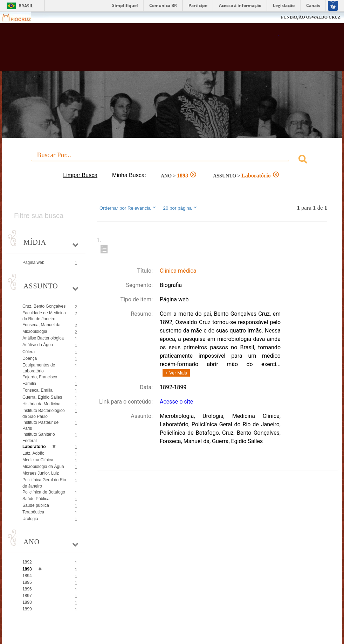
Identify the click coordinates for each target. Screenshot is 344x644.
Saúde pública (36, 505)
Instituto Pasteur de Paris (40, 425)
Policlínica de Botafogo (44, 492)
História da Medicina (42, 404)
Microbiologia (35, 331)
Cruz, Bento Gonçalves (44, 306)
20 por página (181, 208)
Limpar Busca (80, 175)
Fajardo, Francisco (40, 377)
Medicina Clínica (38, 460)
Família (29, 384)
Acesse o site (176, 402)
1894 (27, 576)
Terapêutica (33, 512)
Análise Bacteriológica (43, 338)
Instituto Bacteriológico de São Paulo (44, 414)
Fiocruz (21, 17)
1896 (27, 589)
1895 (27, 582)
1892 (27, 562)
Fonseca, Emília (37, 390)
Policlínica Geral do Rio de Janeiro (44, 483)
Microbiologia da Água (43, 467)
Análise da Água (38, 345)
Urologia (30, 519)
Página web (33, 262)
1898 (27, 602)
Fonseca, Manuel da (42, 325)
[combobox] (172, 160)
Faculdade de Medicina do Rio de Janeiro (44, 316)
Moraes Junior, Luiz (41, 473)
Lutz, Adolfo (33, 453)
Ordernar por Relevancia (128, 208)
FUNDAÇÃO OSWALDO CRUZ (311, 17)
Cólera (29, 352)
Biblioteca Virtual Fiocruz (148, 50)
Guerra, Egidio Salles (42, 397)
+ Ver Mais (176, 373)
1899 (27, 609)
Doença (30, 358)
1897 (27, 596)
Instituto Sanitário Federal (39, 437)
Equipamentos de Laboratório (39, 368)
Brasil (26, 6)
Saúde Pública (36, 499)
